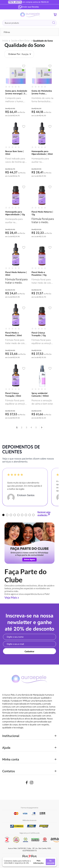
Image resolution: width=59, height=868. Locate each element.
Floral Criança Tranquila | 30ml (13, 395)
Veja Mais (11, 597)
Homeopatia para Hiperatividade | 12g (15, 213)
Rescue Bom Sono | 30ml (14, 153)
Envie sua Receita (28, 7)
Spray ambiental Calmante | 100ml (40, 395)
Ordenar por (14, 54)
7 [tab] (26, 515)
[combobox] (30, 23)
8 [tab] (30, 515)
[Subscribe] (30, 651)
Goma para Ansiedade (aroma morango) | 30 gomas (16, 92)
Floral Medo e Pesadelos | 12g (39, 274)
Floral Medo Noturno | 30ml (16, 274)
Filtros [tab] (7, 32)
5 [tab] (18, 515)
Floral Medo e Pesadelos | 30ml (14, 334)
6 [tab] (22, 515)
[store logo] (30, 15)
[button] (24, 66)
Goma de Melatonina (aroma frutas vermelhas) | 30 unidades (42, 92)
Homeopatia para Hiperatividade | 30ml (42, 153)
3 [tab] (11, 515)
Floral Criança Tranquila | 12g (39, 334)
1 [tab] (3, 515)
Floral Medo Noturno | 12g (42, 213)
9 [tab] (33, 515)
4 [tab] (15, 515)
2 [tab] (7, 515)
